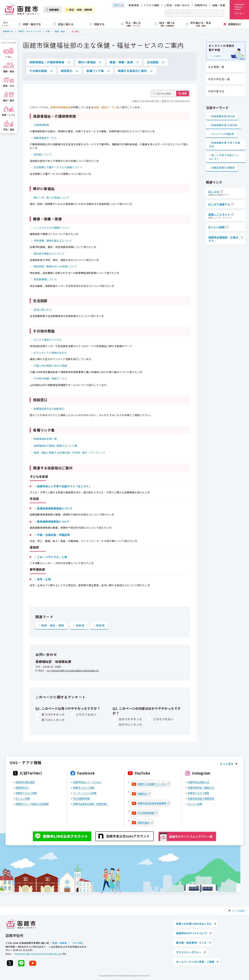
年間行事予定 (216, 91)
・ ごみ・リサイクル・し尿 (50, 557)
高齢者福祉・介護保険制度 (47, 62)
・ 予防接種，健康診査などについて (51, 241)
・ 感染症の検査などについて (48, 253)
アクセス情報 (151, 5)
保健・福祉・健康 (53, 625)
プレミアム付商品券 (223, 134)
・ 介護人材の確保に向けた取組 (49, 365)
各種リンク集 (95, 71)
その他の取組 (38, 71)
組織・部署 (219, 5)
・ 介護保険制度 (40, 125)
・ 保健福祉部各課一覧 (44, 439)
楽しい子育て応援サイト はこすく (224, 157)
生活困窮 (153, 62)
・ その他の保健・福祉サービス (49, 378)
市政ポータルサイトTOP (29, 31)
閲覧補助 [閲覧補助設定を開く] (52, 10)
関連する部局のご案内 (132, 71)
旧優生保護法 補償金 (223, 168)
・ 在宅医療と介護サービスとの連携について (57, 167)
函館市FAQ (201, 5)
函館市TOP (8, 31)
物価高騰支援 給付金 (223, 116)
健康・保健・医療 (121, 62)
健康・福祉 (60, 31)
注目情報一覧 (216, 67)
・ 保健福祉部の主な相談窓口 (48, 408)
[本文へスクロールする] (118, 5)
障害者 (100, 625)
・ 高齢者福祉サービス (44, 138)
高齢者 (80, 625)
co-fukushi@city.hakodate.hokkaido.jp (73, 670)
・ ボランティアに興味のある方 (49, 353)
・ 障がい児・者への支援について (50, 197)
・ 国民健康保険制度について (52, 522)
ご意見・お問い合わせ (177, 5)
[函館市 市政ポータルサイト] (22, 10)
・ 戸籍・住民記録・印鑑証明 (52, 535)
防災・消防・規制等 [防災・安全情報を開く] (79, 10)
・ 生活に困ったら (41, 309)
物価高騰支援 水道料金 (224, 125)
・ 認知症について (41, 154)
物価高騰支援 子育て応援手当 (225, 144)
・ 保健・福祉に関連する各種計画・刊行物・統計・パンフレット (68, 452)
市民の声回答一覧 (219, 79)
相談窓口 (67, 71)
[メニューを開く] (239, 10)
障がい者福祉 (87, 62)
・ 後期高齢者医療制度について (53, 508)
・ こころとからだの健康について (50, 228)
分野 (48, 31)
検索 (184, 93)
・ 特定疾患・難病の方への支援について (54, 266)
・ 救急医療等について (44, 279)
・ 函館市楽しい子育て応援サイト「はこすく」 (63, 486)
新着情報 (134, 5)
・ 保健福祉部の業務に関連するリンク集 (54, 446)
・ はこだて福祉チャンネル (46, 340)
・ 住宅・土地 (42, 579)
